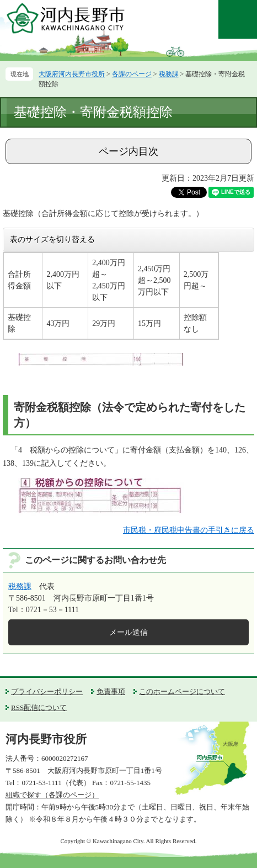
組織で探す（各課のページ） (52, 795)
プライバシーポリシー (47, 691)
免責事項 (111, 691)
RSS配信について (39, 707)
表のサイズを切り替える (52, 239)
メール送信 (128, 632)
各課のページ (132, 74)
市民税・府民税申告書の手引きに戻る (189, 530)
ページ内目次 (128, 151)
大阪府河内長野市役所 (72, 74)
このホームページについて (182, 691)
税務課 (169, 74)
